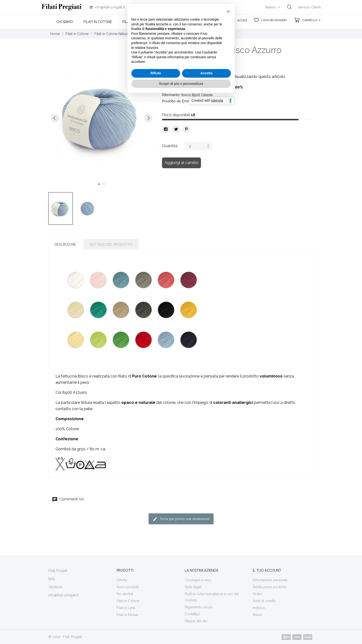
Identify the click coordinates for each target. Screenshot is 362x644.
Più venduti (125, 594)
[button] (228, 285)
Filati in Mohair (170, 22)
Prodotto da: (172, 101)
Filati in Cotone (98, 22)
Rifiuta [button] (156, 347)
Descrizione (65, 244)
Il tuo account (267, 570)
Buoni (257, 615)
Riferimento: (171, 95)
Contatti (202, 22)
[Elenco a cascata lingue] (273, 7)
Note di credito (265, 601)
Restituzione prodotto (270, 587)
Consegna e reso (198, 580)
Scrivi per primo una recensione (181, 519)
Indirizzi (259, 608)
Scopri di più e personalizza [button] (181, 357)
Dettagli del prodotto (111, 244)
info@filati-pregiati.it (110, 7)
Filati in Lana (134, 22)
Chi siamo (65, 22)
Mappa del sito (196, 621)
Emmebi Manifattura (197, 101)
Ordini (258, 594)
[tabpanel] (102, 118)
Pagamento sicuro (199, 607)
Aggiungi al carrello (181, 163)
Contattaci (192, 614)
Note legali (193, 587)
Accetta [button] (206, 347)
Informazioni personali (270, 580)
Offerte (122, 580)
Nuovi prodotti (128, 587)
